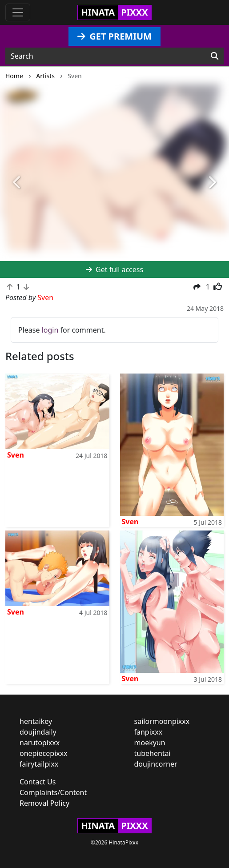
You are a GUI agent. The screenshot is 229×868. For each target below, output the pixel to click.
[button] (17, 183)
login (50, 330)
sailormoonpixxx (162, 721)
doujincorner (156, 764)
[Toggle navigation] (18, 12)
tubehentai (153, 753)
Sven (16, 455)
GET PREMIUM (114, 36)
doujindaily (38, 732)
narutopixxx (40, 743)
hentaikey (36, 721)
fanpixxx (149, 732)
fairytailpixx (39, 764)
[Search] (215, 56)
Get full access (114, 269)
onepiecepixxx (44, 753)
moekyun (150, 743)
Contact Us (38, 782)
